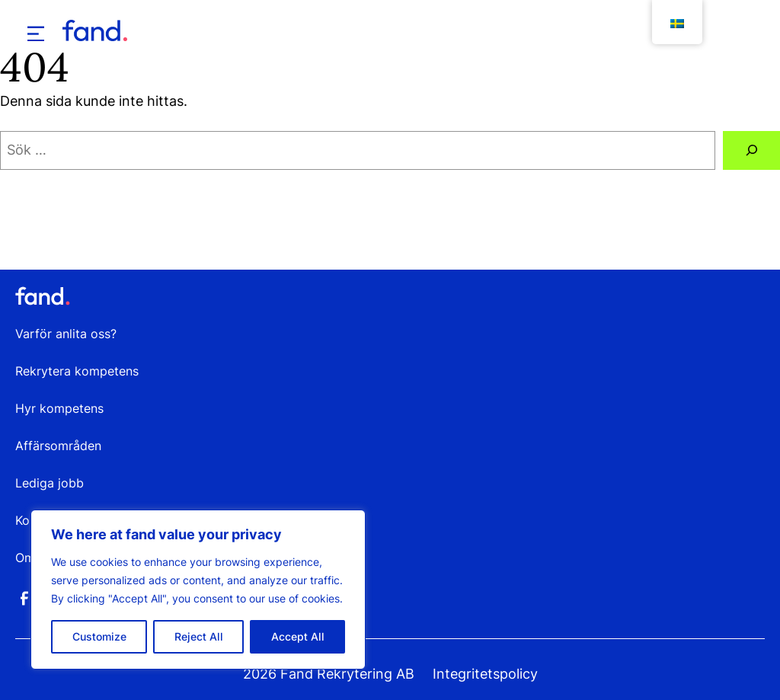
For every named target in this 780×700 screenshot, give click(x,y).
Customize (99, 636)
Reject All (199, 636)
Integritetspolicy (485, 674)
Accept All (298, 636)
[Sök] (751, 150)
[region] (198, 590)
